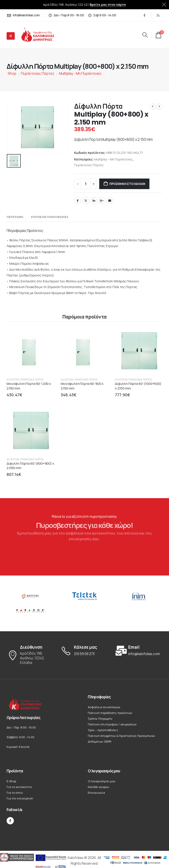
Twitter (86, 201)
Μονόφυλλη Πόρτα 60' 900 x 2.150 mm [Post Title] (82, 386)
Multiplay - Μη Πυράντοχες (80, 73)
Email (110, 201)
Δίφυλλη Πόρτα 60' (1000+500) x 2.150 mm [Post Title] (138, 386)
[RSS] (158, 15)
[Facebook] (144, 15)
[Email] (139, 651)
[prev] (153, 106)
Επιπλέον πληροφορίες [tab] (50, 217)
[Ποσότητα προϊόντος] (86, 184)
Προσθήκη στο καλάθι (127, 184)
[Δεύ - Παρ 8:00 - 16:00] (66, 15)
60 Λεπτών (13, 380)
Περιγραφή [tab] (15, 217)
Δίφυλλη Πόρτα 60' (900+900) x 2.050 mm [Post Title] (30, 466)
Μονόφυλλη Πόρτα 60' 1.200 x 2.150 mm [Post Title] (29, 386)
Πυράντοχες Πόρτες (38, 73)
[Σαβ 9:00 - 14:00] (102, 15)
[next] (159, 106)
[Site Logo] (41, 35)
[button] (145, 35)
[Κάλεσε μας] (84, 651)
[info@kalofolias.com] (23, 15)
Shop (12, 73)
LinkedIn (94, 201)
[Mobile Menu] (11, 36)
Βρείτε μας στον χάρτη (108, 5)
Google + (102, 201)
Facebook (78, 201)
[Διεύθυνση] (30, 655)
